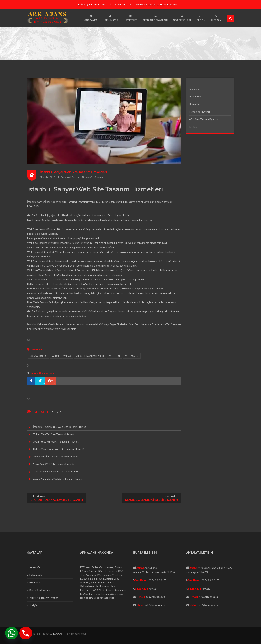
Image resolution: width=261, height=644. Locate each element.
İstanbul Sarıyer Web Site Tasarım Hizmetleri (74, 172)
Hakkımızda (195, 96)
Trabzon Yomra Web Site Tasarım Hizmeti (56, 471)
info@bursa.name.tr (155, 605)
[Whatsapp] (12, 633)
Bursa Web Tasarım (70, 177)
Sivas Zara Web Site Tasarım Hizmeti (54, 464)
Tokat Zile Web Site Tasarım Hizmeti (54, 434)
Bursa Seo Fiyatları (199, 112)
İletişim (193, 127)
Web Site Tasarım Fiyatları (204, 119)
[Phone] (26, 633)
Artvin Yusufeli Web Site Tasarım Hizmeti (56, 442)
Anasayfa (194, 89)
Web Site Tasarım (94, 177)
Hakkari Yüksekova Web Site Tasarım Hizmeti (58, 449)
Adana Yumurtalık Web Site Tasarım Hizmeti (58, 479)
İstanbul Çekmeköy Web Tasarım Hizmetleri (52, 324)
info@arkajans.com (91, 4)
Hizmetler (194, 104)
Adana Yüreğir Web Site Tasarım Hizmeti (56, 456)
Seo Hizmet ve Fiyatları (148, 324)
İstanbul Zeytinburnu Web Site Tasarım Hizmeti (60, 427)
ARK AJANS (57, 634)
